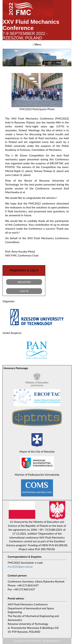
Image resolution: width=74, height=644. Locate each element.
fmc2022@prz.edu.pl (20, 566)
